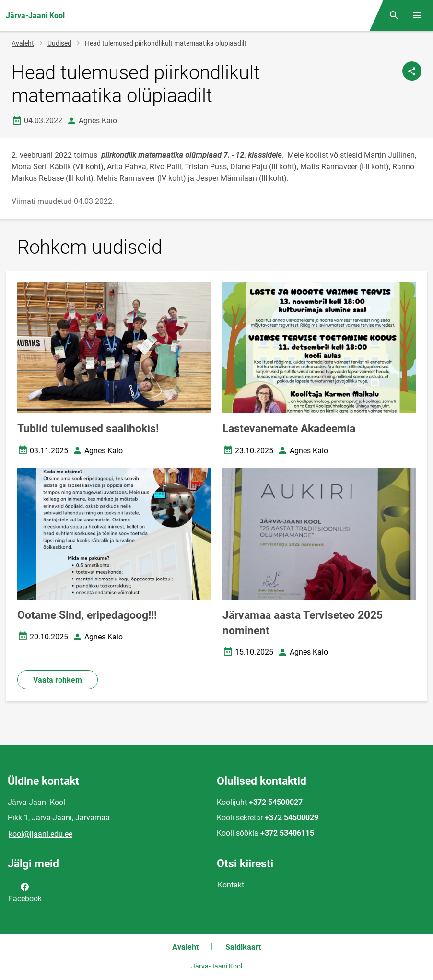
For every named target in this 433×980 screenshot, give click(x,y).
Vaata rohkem (58, 680)
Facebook (25, 892)
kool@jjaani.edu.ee (41, 834)
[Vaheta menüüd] (417, 15)
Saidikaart (243, 947)
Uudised (59, 43)
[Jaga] (412, 71)
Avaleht (23, 43)
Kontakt (231, 885)
